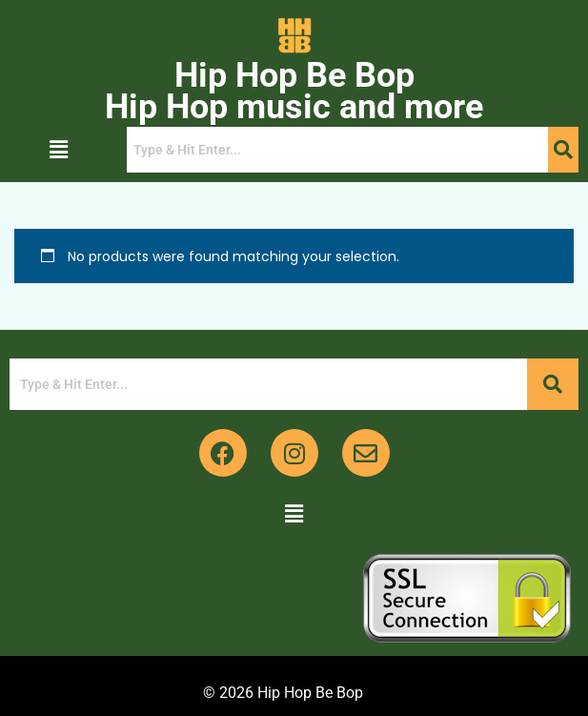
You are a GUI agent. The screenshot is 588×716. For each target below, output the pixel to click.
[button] (59, 150)
